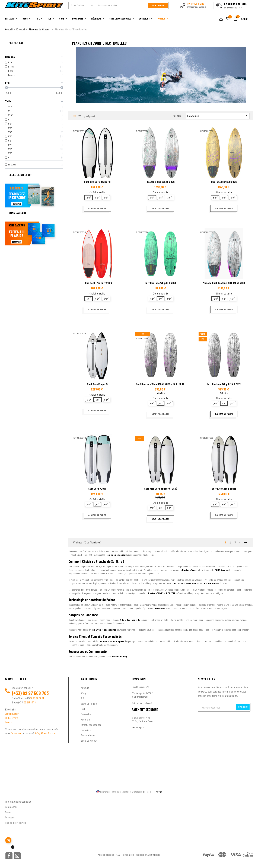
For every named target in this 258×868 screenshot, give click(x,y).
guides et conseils (118, 555)
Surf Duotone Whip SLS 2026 (161, 283)
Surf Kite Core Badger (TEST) (161, 489)
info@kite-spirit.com (46, 733)
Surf (83, 709)
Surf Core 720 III (97, 489)
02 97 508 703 (36, 693)
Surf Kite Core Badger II (97, 182)
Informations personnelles (18, 801)
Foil (83, 698)
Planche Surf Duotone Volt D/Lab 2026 (224, 283)
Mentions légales (106, 854)
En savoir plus (138, 727)
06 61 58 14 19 (30, 702)
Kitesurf (85, 688)
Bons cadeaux (88, 735)
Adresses (10, 817)
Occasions (86, 730)
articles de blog (120, 656)
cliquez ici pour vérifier (152, 792)
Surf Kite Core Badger (224, 489)
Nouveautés (218, 115)
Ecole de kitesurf (89, 740)
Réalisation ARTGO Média (148, 854)
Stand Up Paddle (89, 704)
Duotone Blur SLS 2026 (224, 182)
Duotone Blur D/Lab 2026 (161, 182)
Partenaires (128, 854)
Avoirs (8, 812)
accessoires (110, 630)
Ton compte (11, 796)
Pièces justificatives (15, 822)
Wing (83, 693)
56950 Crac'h (12, 718)
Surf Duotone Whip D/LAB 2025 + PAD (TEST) (161, 384)
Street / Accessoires (91, 725)
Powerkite (86, 714)
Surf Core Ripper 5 (97, 384)
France (9, 722)
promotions (160, 608)
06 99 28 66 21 (37, 698)
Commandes (11, 807)
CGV (118, 854)
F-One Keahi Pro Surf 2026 (97, 283)
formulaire (16, 733)
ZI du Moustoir (12, 714)
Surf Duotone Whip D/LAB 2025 (224, 384)
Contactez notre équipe (112, 641)
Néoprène (86, 719)
